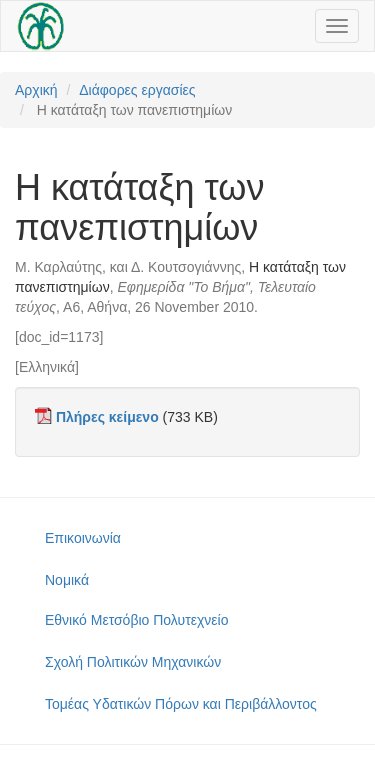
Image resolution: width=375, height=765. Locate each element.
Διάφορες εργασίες (137, 90)
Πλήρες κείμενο (107, 417)
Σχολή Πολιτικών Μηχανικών (133, 662)
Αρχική (36, 90)
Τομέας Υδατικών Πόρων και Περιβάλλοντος (181, 704)
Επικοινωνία (83, 538)
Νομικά (67, 580)
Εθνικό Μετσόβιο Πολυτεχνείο (136, 620)
